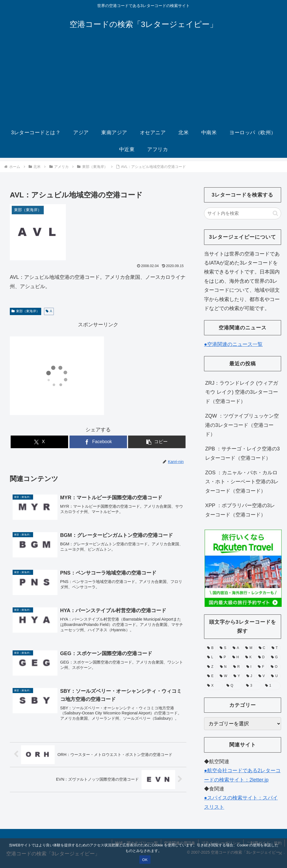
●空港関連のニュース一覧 (233, 344)
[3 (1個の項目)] (253, 686)
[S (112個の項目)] (223, 648)
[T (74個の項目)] (275, 648)
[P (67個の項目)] (223, 657)
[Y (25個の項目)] (237, 676)
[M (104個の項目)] (249, 648)
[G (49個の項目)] (275, 657)
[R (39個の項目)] (237, 667)
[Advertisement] (143, 82)
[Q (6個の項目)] (233, 686)
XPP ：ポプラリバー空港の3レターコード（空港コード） (240, 510)
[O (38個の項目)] (274, 667)
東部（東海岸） (26, 311)
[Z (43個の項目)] (210, 667)
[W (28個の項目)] (224, 676)
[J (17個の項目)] (249, 676)
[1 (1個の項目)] (272, 686)
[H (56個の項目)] (236, 657)
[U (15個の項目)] (274, 676)
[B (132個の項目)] (210, 648)
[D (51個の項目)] (261, 657)
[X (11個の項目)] (214, 686)
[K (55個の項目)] (249, 657)
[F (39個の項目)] (261, 667)
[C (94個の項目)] (262, 648)
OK (145, 860)
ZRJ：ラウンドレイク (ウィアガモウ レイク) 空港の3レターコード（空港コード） (242, 392)
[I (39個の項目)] (249, 667)
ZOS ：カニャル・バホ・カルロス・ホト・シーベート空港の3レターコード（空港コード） (242, 482)
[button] (157, 442)
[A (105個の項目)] (236, 648)
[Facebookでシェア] (98, 442)
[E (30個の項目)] (210, 676)
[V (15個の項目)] (262, 676)
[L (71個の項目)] (210, 657)
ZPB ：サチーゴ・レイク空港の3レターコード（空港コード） (242, 453)
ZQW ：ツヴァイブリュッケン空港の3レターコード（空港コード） (242, 425)
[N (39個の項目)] (224, 667)
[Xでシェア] (39, 442)
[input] (242, 213)
